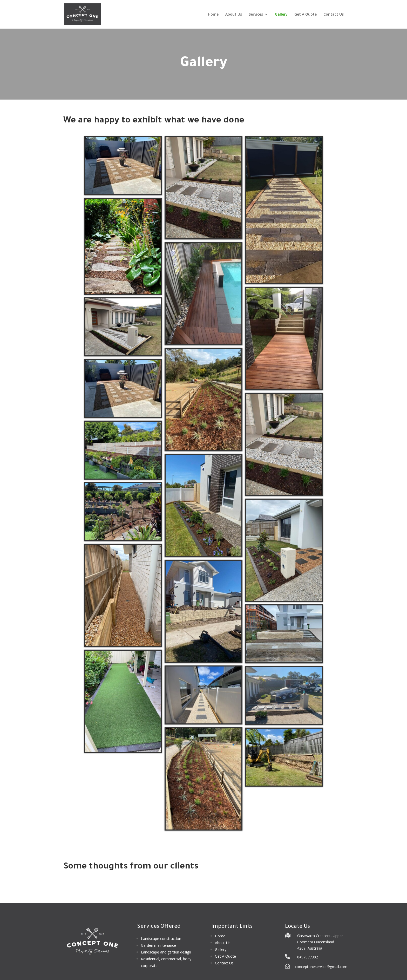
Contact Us (334, 15)
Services (256, 15)
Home (213, 15)
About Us (234, 15)
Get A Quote (306, 15)
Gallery (281, 15)
